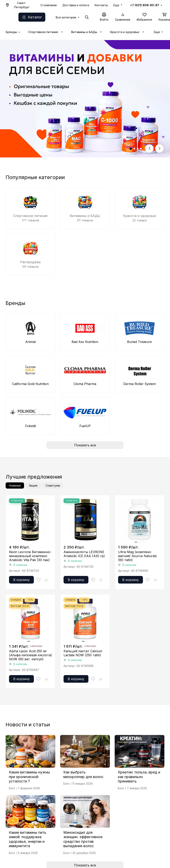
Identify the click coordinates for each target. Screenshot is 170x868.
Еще (116, 5)
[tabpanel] (85, 589)
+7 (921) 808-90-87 (145, 5)
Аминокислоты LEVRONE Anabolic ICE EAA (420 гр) (84, 554)
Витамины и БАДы (84, 32)
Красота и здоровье (125, 32)
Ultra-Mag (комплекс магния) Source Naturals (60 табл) (137, 556)
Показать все (85, 445)
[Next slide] (159, 148)
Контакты (101, 5)
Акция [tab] (33, 485)
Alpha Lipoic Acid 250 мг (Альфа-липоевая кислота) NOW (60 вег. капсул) (30, 655)
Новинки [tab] (15, 485)
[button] (131, 149)
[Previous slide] (149, 148)
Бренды (11, 32)
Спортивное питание (43, 32)
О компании (49, 5)
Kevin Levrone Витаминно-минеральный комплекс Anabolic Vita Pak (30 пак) (30, 556)
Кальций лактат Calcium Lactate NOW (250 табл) (83, 653)
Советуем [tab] (53, 485)
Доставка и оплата (76, 5)
